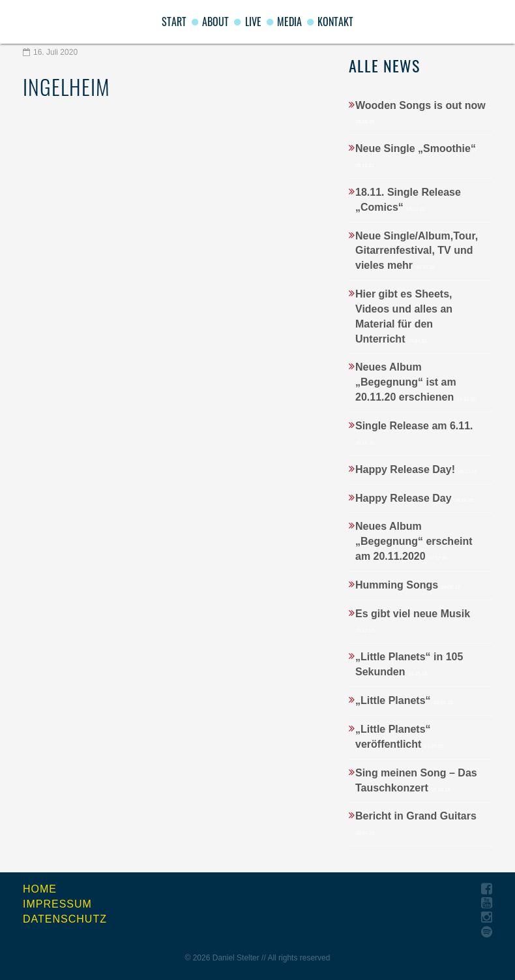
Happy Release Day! (416, 469)
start (174, 22)
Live (253, 22)
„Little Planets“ (404, 700)
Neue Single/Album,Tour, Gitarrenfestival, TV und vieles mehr (417, 251)
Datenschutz (65, 919)
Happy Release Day (414, 498)
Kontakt (335, 22)
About (215, 22)
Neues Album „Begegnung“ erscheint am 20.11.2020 (414, 541)
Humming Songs (408, 585)
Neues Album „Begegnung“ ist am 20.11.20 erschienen (416, 382)
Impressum (57, 904)
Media (289, 22)
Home (40, 889)
